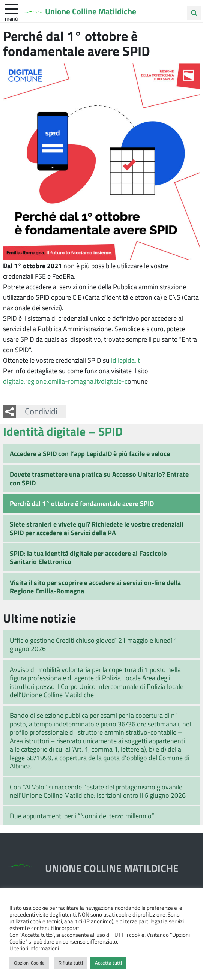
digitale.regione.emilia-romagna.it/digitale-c (65, 381)
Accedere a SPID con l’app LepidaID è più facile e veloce (90, 453)
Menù (11, 18)
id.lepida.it (126, 360)
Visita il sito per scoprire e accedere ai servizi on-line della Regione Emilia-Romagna (95, 587)
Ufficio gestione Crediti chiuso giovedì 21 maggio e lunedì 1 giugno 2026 (94, 645)
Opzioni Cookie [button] (29, 963)
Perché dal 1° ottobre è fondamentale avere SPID (82, 503)
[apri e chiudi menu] (11, 8)
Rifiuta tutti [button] (71, 963)
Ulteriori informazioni (34, 948)
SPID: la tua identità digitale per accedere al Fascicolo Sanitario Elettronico (88, 558)
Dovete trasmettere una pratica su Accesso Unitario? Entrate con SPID (99, 478)
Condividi (41, 411)
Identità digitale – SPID (63, 431)
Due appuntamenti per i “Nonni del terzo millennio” (82, 816)
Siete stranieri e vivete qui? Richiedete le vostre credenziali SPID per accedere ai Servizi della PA (97, 528)
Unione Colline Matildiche (91, 11)
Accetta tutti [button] (108, 963)
